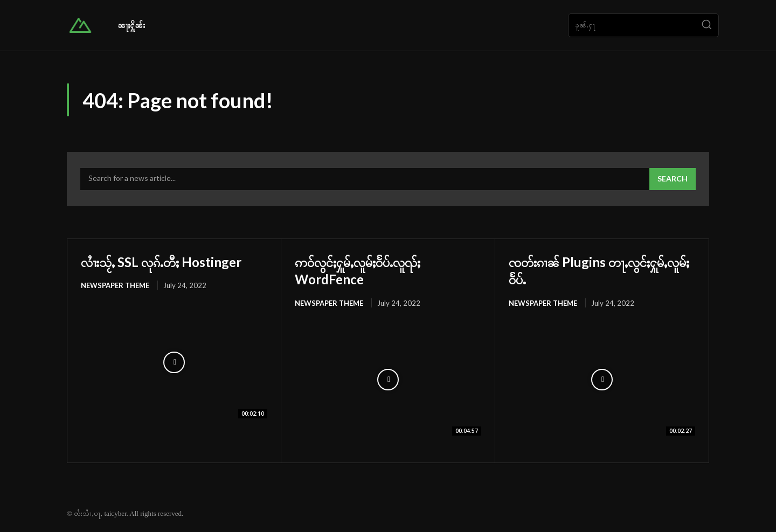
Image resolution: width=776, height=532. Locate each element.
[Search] (706, 25)
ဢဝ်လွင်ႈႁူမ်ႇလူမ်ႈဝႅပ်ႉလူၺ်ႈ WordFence (371, 270)
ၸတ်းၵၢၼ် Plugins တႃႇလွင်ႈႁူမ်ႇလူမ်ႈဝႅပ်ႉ (602, 270)
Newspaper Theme (115, 285)
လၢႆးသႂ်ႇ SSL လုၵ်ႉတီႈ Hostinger (174, 261)
